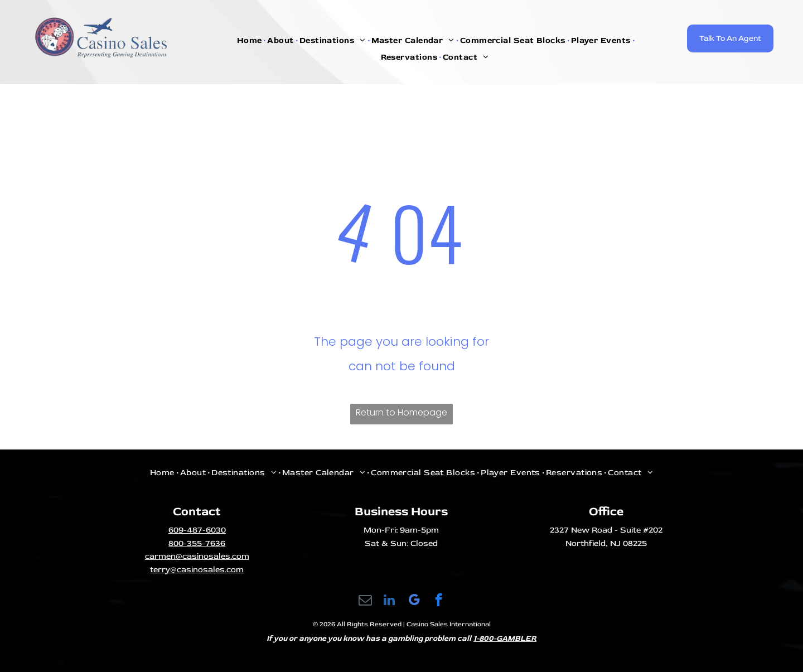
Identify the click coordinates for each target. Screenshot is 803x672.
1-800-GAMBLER (505, 638)
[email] (365, 601)
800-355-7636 (197, 543)
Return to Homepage (401, 412)
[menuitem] (251, 41)
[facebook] (439, 601)
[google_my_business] (414, 601)
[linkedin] (390, 601)
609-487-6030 (197, 530)
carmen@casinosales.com (197, 556)
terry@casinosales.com (197, 570)
